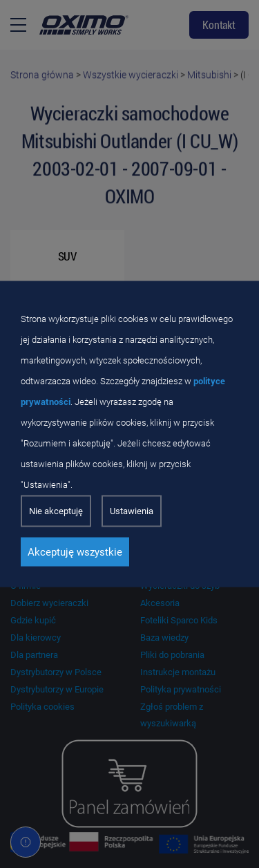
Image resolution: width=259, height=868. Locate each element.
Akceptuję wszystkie (75, 552)
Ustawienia (132, 511)
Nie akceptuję (56, 511)
